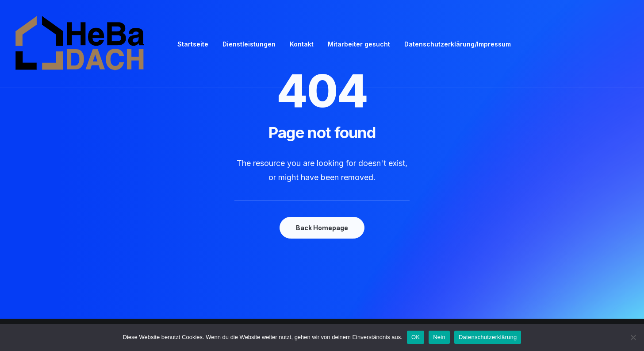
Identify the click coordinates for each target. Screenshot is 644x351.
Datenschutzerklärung (488, 337)
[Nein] (633, 337)
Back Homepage (322, 228)
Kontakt (302, 44)
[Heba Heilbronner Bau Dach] (80, 44)
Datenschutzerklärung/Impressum (458, 44)
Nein (439, 337)
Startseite (193, 44)
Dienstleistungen (249, 44)
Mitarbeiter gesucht (359, 44)
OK (416, 337)
